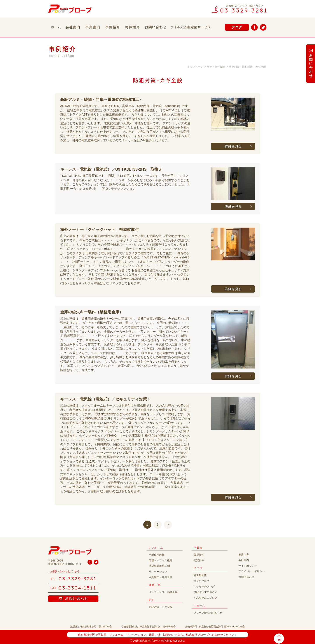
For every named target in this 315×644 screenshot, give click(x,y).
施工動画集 (200, 575)
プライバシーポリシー (252, 571)
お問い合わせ (246, 577)
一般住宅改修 (157, 555)
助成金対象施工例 (159, 566)
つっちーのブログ (204, 586)
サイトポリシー (248, 566)
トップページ (195, 67)
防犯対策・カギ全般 (161, 607)
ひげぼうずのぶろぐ (205, 592)
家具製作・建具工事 (161, 577)
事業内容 (244, 555)
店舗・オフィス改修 (161, 560)
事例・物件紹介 (216, 67)
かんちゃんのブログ (205, 598)
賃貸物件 (199, 555)
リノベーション (158, 572)
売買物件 (199, 560)
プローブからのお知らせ (208, 613)
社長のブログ (201, 581)
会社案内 (244, 560)
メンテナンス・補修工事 (163, 592)
